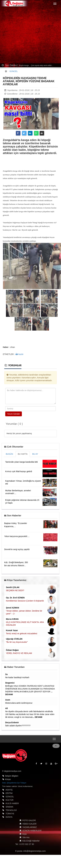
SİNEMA (10, 808)
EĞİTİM (9, 794)
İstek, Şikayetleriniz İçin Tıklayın (14, 784)
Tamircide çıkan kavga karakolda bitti (21, 462)
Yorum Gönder (14, 414)
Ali (7, 708)
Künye (8, 780)
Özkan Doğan (12, 650)
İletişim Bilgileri (12, 777)
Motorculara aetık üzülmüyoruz (19, 703)
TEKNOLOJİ (11, 811)
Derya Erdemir (12, 722)
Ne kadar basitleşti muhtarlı (17, 677)
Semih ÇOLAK (13, 587)
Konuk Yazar (12, 630)
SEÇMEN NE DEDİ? (15, 590)
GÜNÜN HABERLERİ (32, 832)
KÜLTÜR (10, 801)
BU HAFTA (23, 454)
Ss (6, 674)
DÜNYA (9, 818)
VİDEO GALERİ (29, 825)
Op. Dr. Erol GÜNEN (15, 598)
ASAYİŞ (9, 791)
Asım (8, 700)
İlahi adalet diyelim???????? (18, 726)
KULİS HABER (12, 805)
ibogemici (10, 683)
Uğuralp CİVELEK (14, 639)
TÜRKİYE (10, 815)
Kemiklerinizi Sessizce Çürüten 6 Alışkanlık (25, 601)
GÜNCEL (14, 71)
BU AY (35, 454)
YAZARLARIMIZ (30, 828)
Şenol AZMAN (12, 608)
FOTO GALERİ (29, 822)
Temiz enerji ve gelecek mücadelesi (22, 634)
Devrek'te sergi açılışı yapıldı (17, 549)
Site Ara (26, 839)
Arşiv (24, 835)
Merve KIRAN (12, 619)
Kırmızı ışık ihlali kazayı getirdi (19, 471)
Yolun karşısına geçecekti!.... (17, 536)
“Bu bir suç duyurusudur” (17, 642)
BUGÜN (9, 454)
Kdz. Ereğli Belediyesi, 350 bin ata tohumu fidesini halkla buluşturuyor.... (16, 565)
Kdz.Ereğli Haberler (31, 842)
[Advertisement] (27, 35)
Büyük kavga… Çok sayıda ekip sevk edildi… (36, 65)
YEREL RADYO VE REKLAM (19, 653)
